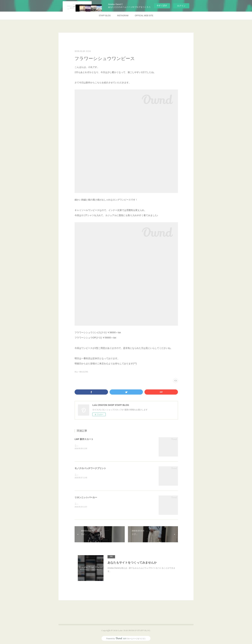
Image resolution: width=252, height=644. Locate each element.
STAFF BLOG (105, 16)
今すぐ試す (162, 6)
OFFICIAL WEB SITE (144, 16)
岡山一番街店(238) (81, 372)
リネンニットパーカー (86, 497)
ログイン (181, 6)
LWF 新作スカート (84, 439)
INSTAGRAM (123, 16)
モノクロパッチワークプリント (90, 468)
